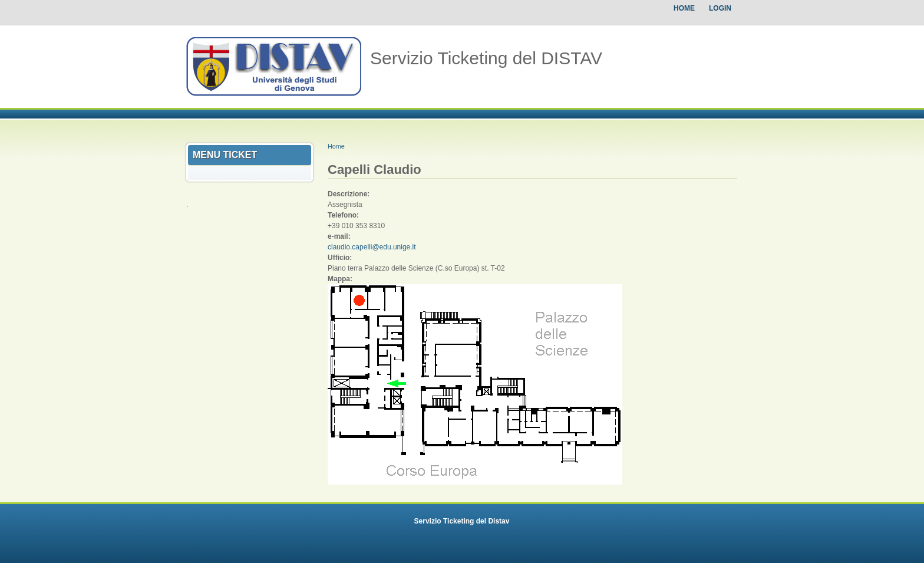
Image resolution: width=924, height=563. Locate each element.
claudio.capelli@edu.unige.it (372, 247)
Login (720, 8)
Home (684, 8)
